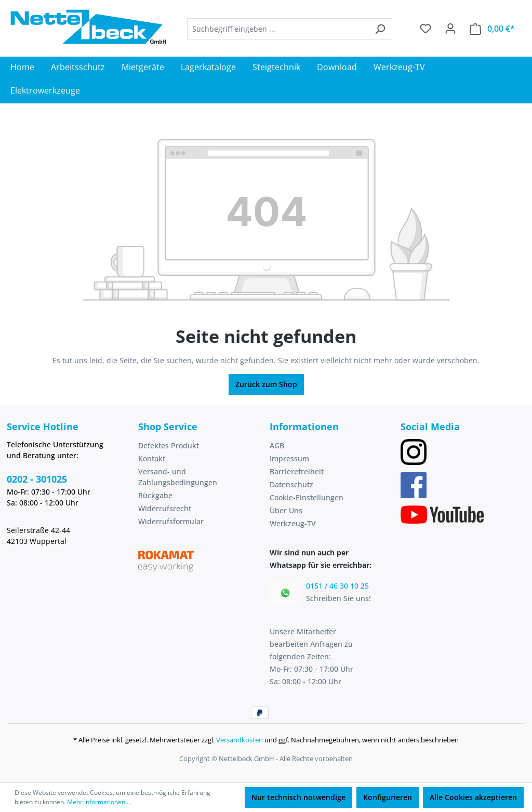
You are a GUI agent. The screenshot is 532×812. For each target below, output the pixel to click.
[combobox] (278, 29)
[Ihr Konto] (450, 29)
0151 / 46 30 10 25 (337, 586)
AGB (277, 445)
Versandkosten (240, 740)
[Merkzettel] (425, 29)
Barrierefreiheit (297, 471)
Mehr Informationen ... (99, 802)
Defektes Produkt (169, 445)
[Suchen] (380, 29)
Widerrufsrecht (165, 508)
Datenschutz (291, 484)
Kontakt (152, 458)
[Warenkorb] (492, 29)
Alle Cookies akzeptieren (473, 797)
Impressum (289, 458)
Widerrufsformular (171, 521)
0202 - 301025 (37, 479)
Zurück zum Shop (266, 384)
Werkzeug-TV (293, 523)
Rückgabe (155, 495)
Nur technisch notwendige (298, 797)
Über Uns (286, 510)
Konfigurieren (388, 797)
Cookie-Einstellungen (307, 497)
